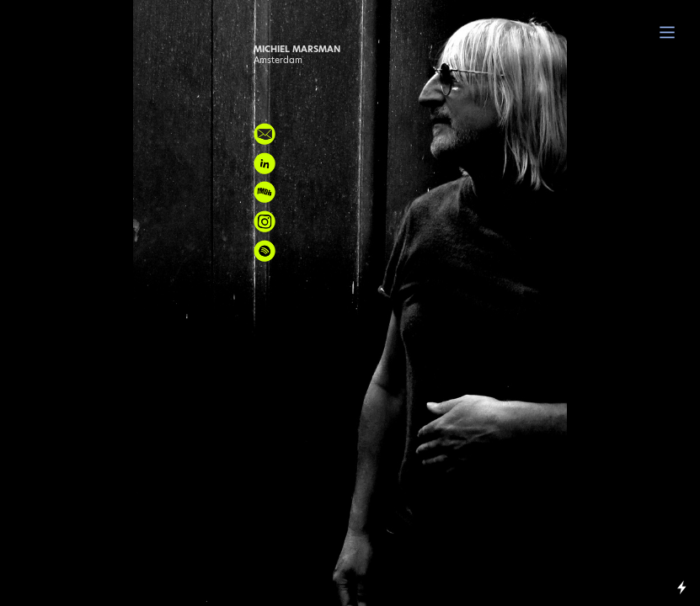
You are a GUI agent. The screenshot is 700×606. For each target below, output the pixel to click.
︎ (667, 33)
